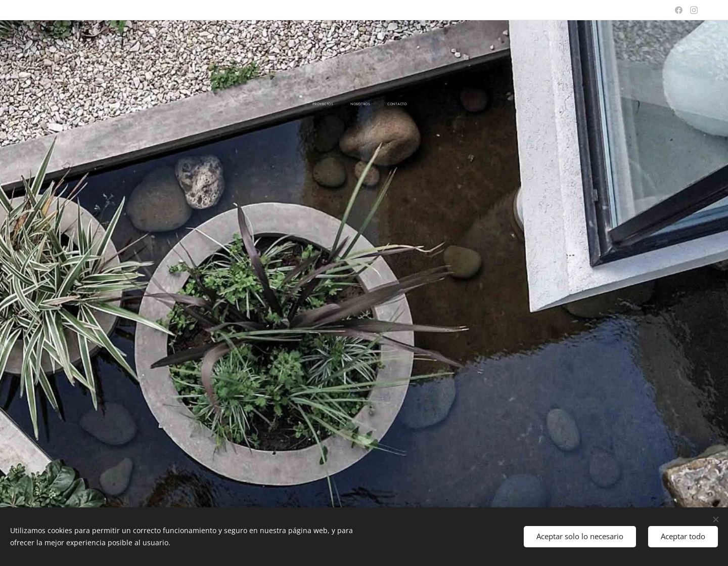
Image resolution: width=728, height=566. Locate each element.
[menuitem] (347, 105)
